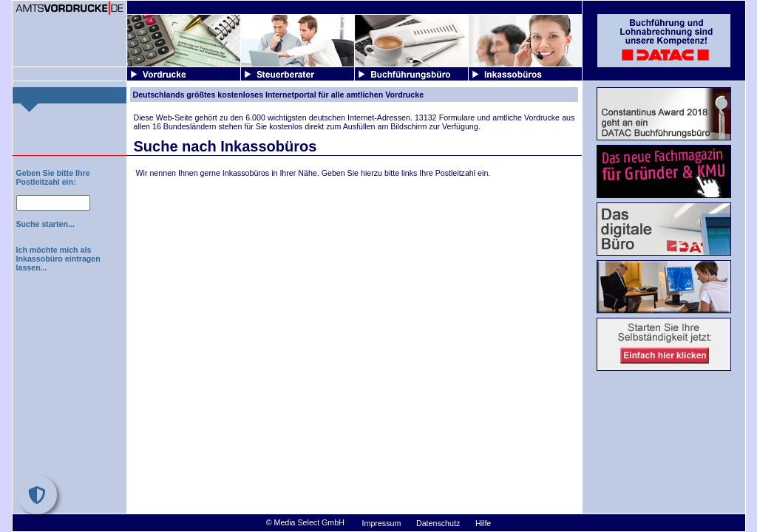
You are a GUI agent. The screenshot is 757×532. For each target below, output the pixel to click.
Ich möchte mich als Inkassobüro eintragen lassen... (58, 259)
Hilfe (483, 523)
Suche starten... (45, 224)
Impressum (382, 523)
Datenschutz (438, 523)
